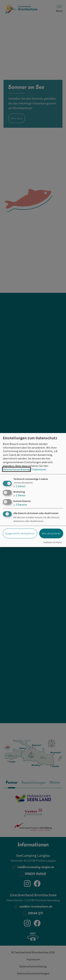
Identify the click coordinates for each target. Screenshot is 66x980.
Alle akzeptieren (51, 533)
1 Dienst (19, 486)
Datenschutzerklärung (16, 469)
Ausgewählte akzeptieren (20, 533)
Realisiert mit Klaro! (53, 542)
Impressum (39, 469)
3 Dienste (20, 505)
